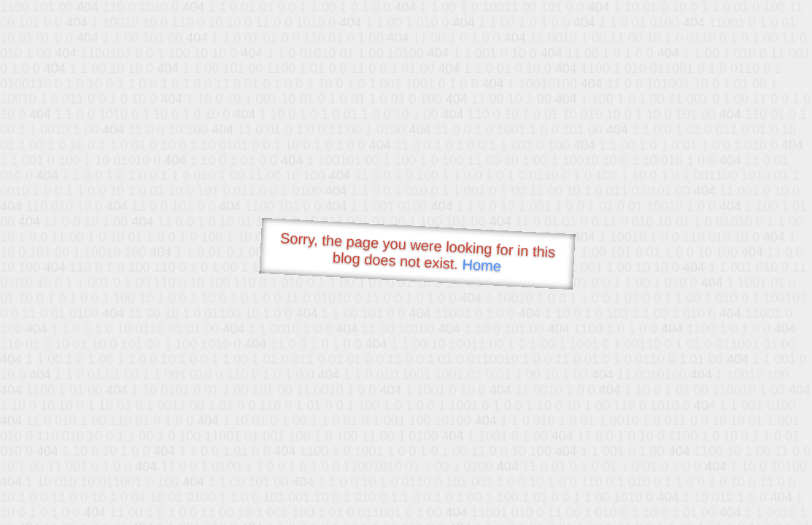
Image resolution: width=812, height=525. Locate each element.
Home (482, 265)
